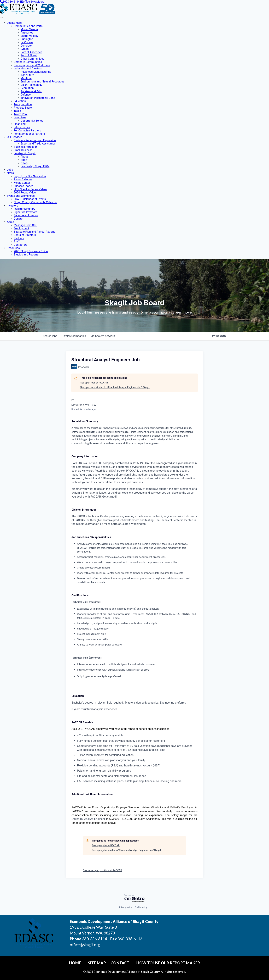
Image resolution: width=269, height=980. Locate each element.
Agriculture (27, 75)
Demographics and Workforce (32, 65)
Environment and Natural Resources (42, 82)
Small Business (23, 150)
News (24, 163)
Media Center (22, 183)
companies (74, 336)
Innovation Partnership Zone (38, 98)
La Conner (27, 42)
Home (75, 963)
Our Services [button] (15, 137)
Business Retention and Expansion (35, 140)
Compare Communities (28, 62)
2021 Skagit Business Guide (31, 251)
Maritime (26, 78)
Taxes (17, 111)
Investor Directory (24, 209)
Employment (21, 228)
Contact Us (21, 245)
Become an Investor (26, 215)
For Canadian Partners (27, 130)
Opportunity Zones (32, 121)
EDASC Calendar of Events (30, 199)
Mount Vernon (29, 29)
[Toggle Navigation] (1, 18)
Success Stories (24, 186)
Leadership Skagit (25, 153)
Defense (26, 95)
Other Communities (32, 59)
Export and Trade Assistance (38, 144)
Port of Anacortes (31, 52)
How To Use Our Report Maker (168, 963)
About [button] (11, 222)
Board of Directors (25, 235)
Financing (20, 124)
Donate (18, 219)
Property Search (24, 108)
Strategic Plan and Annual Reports (35, 232)
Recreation (27, 88)
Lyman (25, 49)
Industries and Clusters (28, 68)
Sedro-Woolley (29, 36)
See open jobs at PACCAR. (94, 383)
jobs (50, 336)
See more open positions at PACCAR (102, 870)
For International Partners (29, 134)
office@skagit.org (32, 2)
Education (20, 101)
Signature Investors (25, 212)
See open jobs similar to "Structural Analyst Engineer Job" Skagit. (115, 387)
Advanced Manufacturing (36, 72)
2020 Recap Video (25, 193)
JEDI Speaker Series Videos (30, 189)
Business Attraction (26, 147)
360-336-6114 (95, 939)
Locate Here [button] (14, 23)
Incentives (20, 117)
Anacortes (27, 33)
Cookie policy (141, 907)
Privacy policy (126, 907)
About (24, 157)
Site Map (97, 963)
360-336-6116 (130, 939)
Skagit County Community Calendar (35, 202)
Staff (17, 241)
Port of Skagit (29, 55)
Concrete (26, 46)
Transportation (23, 104)
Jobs (10, 170)
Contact (120, 963)
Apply (24, 160)
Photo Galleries (23, 179)
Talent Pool (21, 114)
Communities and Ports (28, 26)
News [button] (10, 173)
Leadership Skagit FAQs (35, 166)
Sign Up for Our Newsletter (30, 176)
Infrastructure (22, 127)
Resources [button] (13, 248)
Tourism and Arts (31, 91)
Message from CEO (26, 225)
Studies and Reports (26, 255)
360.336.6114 (10, 2)
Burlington (27, 39)
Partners (19, 238)
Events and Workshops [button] (21, 196)
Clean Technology (31, 85)
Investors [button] (12, 206)
